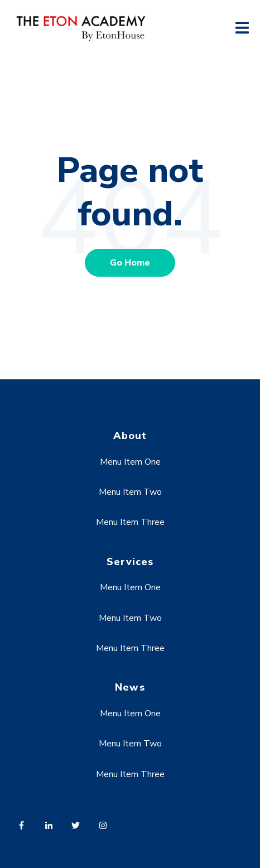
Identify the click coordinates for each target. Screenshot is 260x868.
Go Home (130, 263)
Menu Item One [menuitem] (130, 462)
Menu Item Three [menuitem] (130, 522)
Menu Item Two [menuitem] (130, 492)
